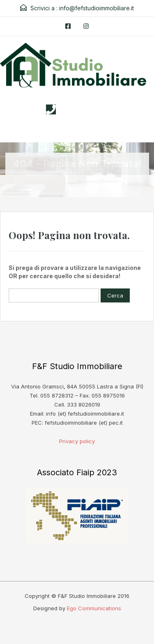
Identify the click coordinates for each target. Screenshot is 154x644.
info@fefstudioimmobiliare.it (97, 8)
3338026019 (85, 109)
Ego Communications (94, 608)
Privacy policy (77, 441)
